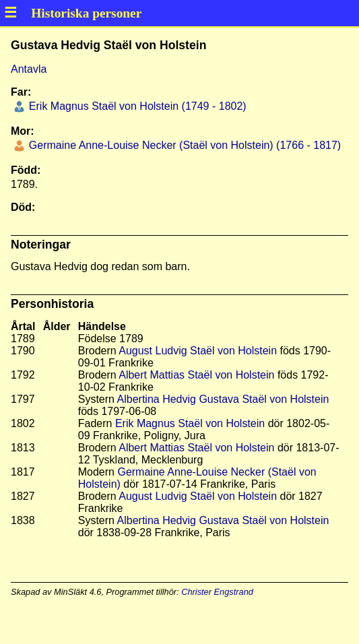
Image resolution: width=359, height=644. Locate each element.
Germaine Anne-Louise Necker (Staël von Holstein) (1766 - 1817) (183, 145)
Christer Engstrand (217, 592)
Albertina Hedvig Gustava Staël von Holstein (223, 399)
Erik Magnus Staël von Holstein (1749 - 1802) (136, 106)
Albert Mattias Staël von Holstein (196, 375)
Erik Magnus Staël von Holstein (190, 423)
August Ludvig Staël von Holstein (198, 351)
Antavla (29, 69)
